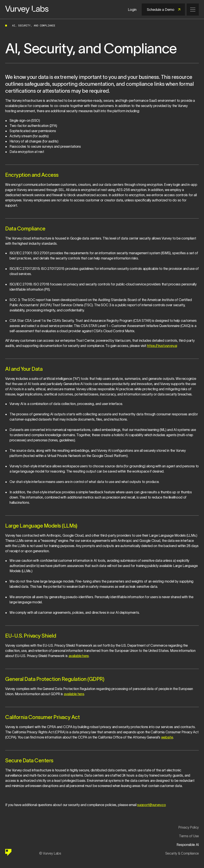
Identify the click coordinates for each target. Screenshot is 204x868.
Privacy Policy (189, 827)
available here (79, 656)
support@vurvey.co (152, 805)
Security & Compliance (182, 853)
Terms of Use (189, 836)
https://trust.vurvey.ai (162, 346)
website (167, 737)
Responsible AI (188, 845)
